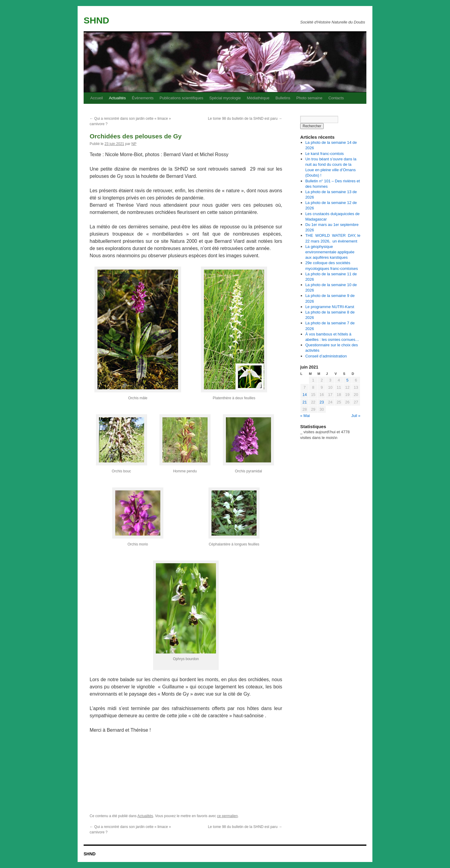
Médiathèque (258, 98)
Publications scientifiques (182, 98)
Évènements (143, 98)
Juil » (356, 416)
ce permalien (228, 816)
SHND (96, 20)
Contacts (336, 98)
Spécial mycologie (225, 98)
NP (134, 144)
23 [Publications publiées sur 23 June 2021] (322, 402)
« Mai (305, 416)
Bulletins (283, 98)
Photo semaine (309, 98)
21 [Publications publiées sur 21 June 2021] (304, 402)
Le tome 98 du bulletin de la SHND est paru (245, 119)
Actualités (117, 98)
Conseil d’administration (326, 356)
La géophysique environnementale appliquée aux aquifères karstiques (330, 252)
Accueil (97, 98)
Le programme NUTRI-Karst (330, 307)
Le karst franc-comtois (325, 154)
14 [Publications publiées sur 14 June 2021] (304, 395)
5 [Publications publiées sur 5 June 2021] (347, 380)
